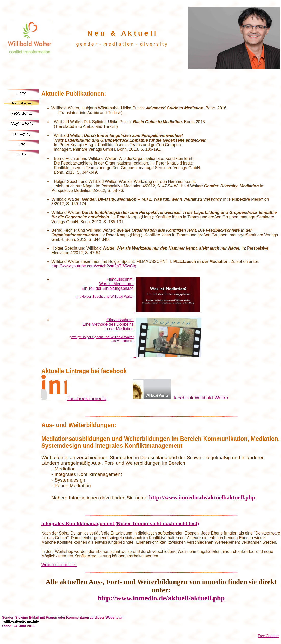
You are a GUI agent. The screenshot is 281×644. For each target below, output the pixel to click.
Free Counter (268, 636)
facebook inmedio (74, 398)
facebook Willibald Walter (181, 398)
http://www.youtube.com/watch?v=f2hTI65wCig (94, 266)
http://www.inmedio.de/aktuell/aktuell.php (202, 497)
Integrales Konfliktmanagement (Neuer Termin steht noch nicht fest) (120, 523)
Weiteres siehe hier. (59, 565)
